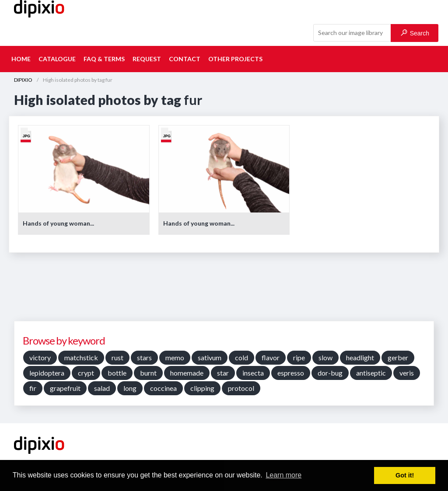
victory (40, 357)
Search (415, 33)
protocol (241, 388)
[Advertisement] (224, 290)
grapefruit (65, 388)
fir (33, 388)
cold (241, 357)
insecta (253, 373)
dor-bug (330, 373)
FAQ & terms (104, 59)
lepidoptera (47, 373)
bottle (117, 373)
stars (144, 357)
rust (117, 357)
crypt (86, 373)
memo (175, 357)
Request (147, 59)
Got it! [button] (405, 475)
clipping (202, 388)
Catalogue (57, 59)
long (130, 388)
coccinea (163, 388)
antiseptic (371, 373)
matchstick (81, 357)
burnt (148, 373)
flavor (271, 357)
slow (325, 357)
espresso (291, 373)
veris (407, 373)
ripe (299, 357)
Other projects (235, 59)
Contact (185, 59)
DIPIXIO (23, 80)
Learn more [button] (283, 475)
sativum (210, 357)
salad (102, 388)
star (223, 373)
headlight (360, 357)
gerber (398, 357)
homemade (187, 373)
